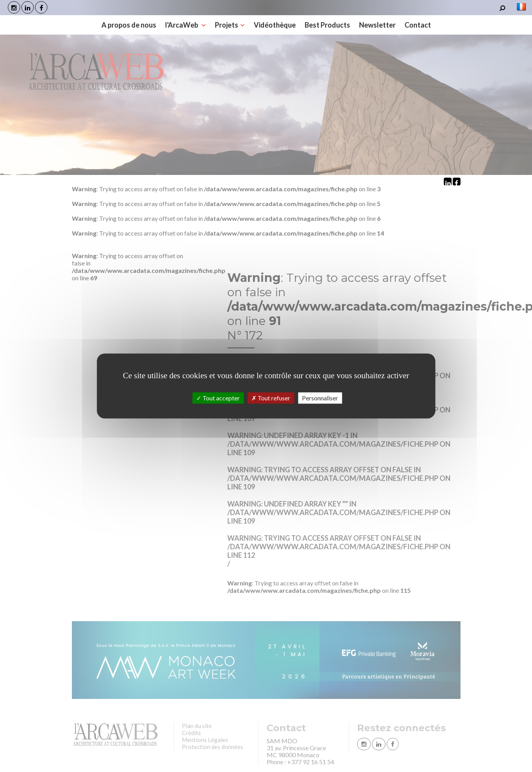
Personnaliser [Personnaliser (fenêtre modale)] (320, 398)
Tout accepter (218, 398)
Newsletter (377, 25)
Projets (230, 25)
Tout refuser (271, 398)
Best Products (327, 25)
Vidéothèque (275, 25)
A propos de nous (129, 25)
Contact (418, 25)
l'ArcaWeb (186, 25)
